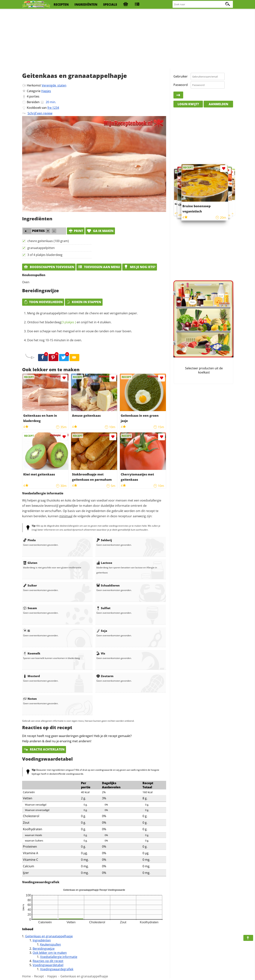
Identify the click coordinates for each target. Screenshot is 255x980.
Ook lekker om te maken (50, 953)
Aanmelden (218, 104)
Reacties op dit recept (48, 961)
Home (26, 976)
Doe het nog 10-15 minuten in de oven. (55, 340)
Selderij (104, 540)
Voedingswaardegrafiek (57, 969)
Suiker (30, 585)
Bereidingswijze (44, 949)
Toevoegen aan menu (99, 267)
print (76, 231)
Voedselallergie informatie (59, 957)
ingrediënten (86, 4)
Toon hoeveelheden (43, 302)
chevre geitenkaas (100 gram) (48, 241)
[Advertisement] (127, 39)
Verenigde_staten (54, 85)
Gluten (30, 563)
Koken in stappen (84, 302)
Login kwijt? (188, 104)
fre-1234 (53, 108)
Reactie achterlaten (44, 749)
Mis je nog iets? (140, 267)
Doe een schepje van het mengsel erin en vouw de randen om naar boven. (80, 331)
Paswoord (181, 85)
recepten (61, 4)
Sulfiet (103, 608)
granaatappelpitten (41, 248)
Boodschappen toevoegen (49, 267)
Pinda (29, 540)
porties (34, 96)
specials (110, 4)
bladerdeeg (60, 322)
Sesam (30, 608)
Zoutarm (105, 676)
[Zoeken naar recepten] (203, 4)
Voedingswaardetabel (48, 965)
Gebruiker (181, 76)
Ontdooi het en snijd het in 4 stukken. (69, 322)
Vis (101, 653)
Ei (27, 631)
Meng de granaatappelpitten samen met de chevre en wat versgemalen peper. (82, 313)
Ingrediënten (42, 940)
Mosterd (31, 676)
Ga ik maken (100, 231)
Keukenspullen (51, 944)
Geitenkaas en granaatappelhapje (49, 936)
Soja (102, 631)
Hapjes (46, 91)
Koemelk (32, 653)
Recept (39, 976)
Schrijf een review (40, 113)
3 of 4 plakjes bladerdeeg (45, 255)
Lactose (104, 563)
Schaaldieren (108, 585)
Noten (30, 699)
